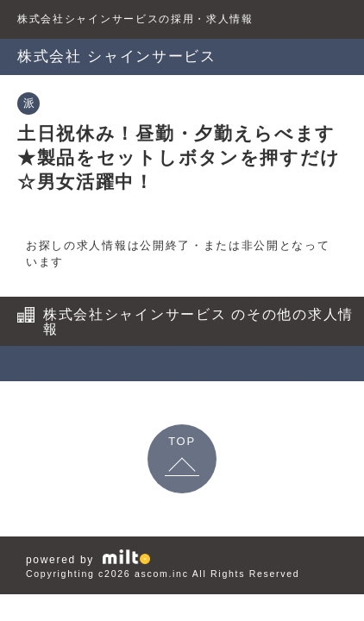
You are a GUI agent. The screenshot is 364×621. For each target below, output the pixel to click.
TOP (182, 441)
